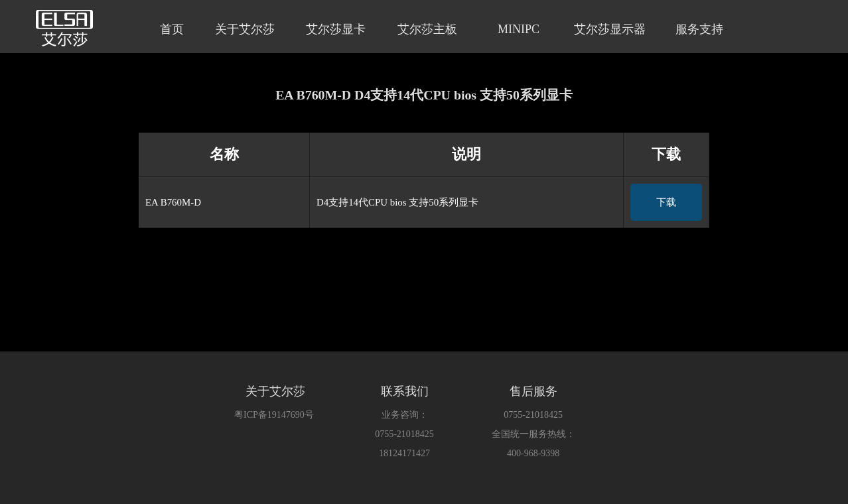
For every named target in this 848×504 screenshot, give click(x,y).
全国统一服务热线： (533, 434)
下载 (666, 202)
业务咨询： (405, 415)
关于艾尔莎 (245, 29)
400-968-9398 (533, 453)
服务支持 (699, 29)
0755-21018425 (404, 434)
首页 (172, 29)
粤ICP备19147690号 (274, 415)
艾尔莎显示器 (610, 29)
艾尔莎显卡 (336, 29)
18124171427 (404, 453)
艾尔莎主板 (427, 29)
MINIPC (519, 29)
